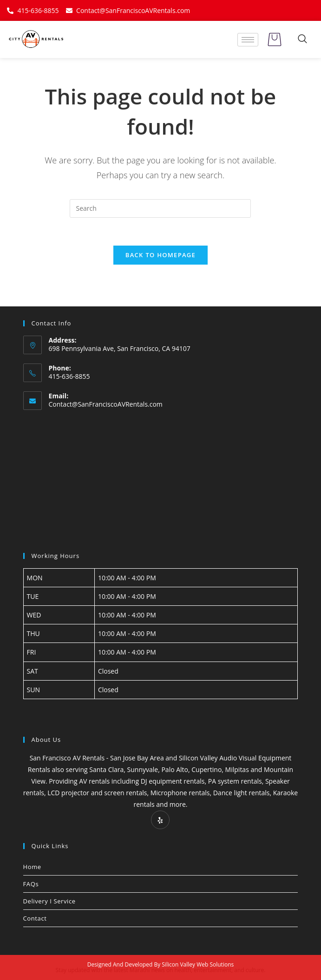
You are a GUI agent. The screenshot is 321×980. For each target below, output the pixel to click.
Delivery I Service (49, 901)
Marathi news (147, 970)
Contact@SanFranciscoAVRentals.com (106, 404)
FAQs (31, 884)
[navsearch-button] (302, 39)
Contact (35, 918)
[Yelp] (160, 820)
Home (32, 867)
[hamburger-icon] (248, 40)
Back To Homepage (160, 255)
